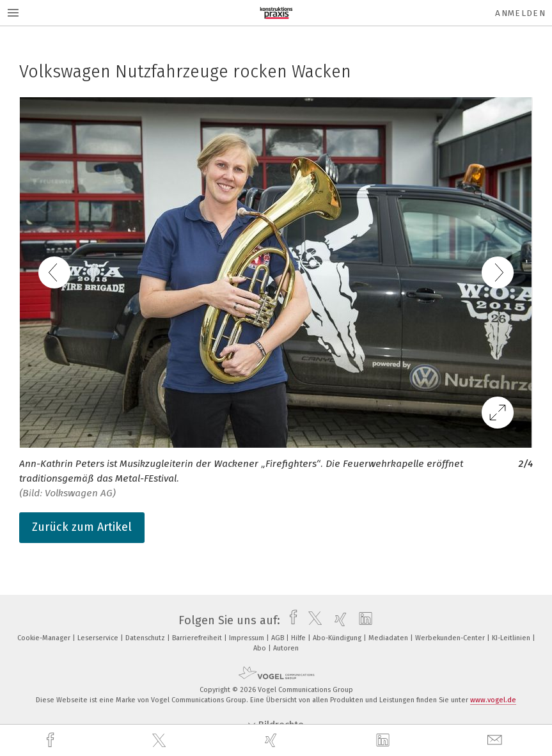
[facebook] (52, 740)
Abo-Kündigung (338, 638)
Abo (261, 648)
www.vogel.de (493, 700)
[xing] (272, 740)
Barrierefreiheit (198, 638)
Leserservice (99, 638)
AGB (279, 638)
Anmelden (520, 13)
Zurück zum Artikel (82, 527)
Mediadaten (389, 638)
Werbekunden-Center (451, 638)
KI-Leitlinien (512, 638)
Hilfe (299, 638)
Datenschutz (146, 638)
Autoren (286, 648)
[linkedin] (384, 741)
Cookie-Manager (45, 638)
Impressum (248, 638)
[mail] (496, 740)
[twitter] (161, 741)
